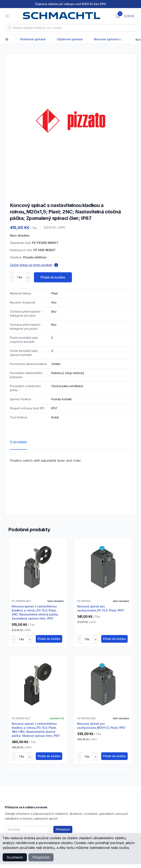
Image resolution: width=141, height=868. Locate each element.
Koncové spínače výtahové (109, 39)
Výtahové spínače (70, 39)
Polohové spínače (33, 39)
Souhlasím (15, 857)
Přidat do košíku (53, 277)
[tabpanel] (70, 121)
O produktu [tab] (18, 442)
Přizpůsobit (41, 857)
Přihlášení (63, 829)
